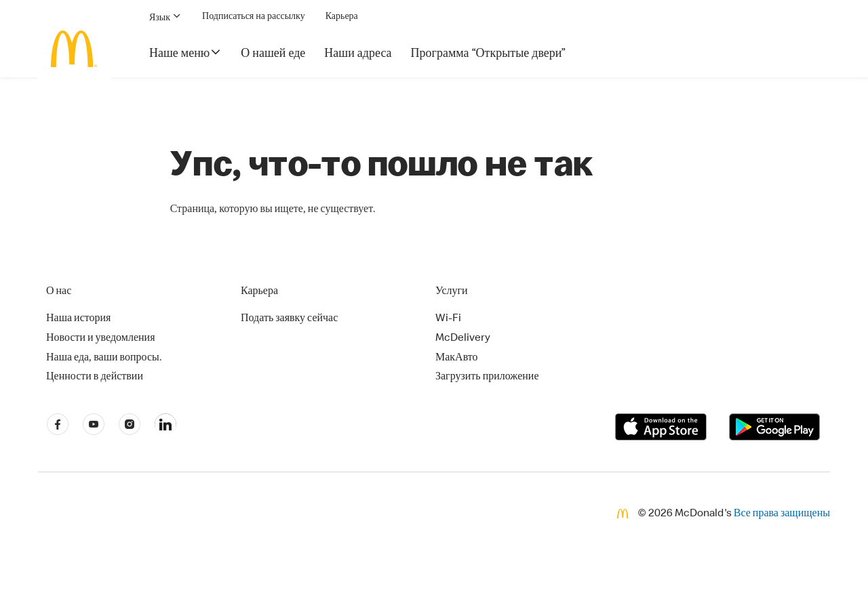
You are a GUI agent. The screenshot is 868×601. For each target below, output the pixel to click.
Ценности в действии (95, 377)
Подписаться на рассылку (254, 17)
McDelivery (463, 339)
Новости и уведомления (101, 339)
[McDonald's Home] (74, 49)
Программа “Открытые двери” (489, 54)
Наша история (78, 319)
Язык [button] (165, 17)
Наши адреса (358, 54)
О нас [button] (59, 292)
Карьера (342, 17)
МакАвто (457, 358)
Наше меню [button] (185, 53)
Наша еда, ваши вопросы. (104, 358)
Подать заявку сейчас (289, 319)
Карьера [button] (259, 292)
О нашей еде (273, 54)
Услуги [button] (452, 292)
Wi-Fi (448, 319)
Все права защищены (782, 514)
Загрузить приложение (487, 377)
